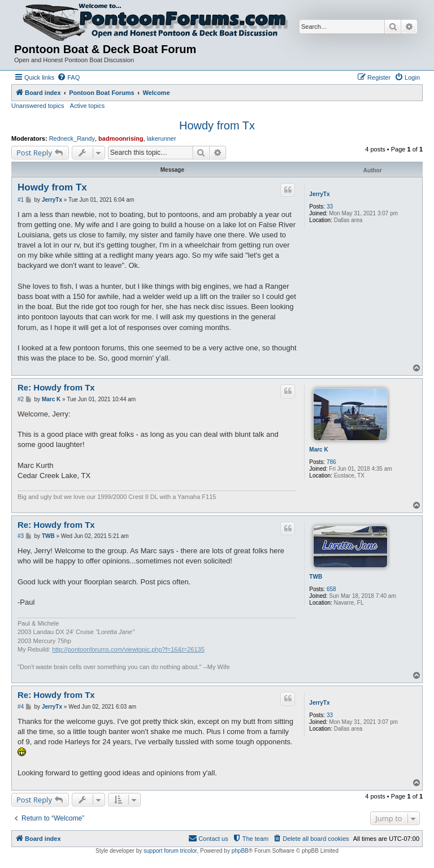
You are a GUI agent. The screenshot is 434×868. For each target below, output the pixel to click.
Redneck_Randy (72, 138)
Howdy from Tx (217, 125)
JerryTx (319, 194)
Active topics (88, 106)
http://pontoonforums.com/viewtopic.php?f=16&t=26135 (128, 649)
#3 (21, 536)
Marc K (318, 450)
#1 (21, 200)
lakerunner (162, 138)
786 (331, 462)
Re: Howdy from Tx (56, 387)
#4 (21, 707)
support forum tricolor (170, 851)
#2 (21, 399)
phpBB (240, 851)
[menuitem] (68, 77)
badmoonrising (121, 138)
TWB (316, 577)
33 (330, 207)
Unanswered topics (38, 106)
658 (331, 589)
